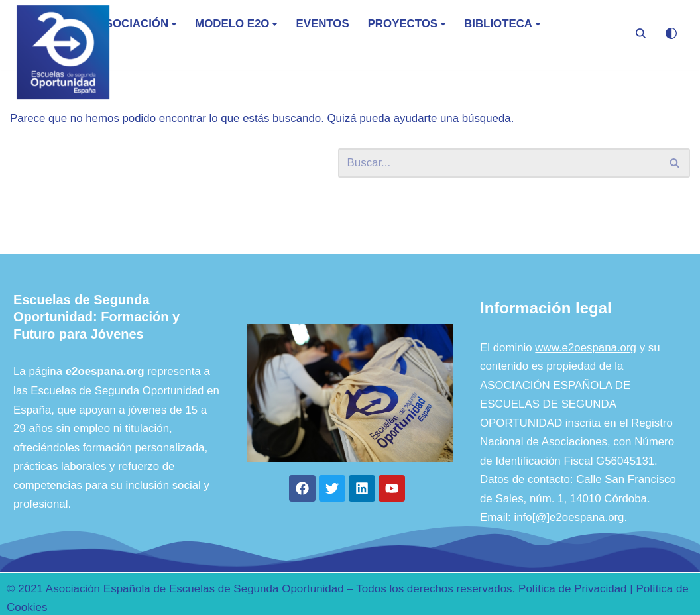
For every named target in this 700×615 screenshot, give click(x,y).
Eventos (324, 24)
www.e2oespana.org (587, 389)
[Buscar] (641, 33)
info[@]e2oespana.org (570, 562)
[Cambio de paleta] (671, 33)
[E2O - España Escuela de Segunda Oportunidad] (63, 52)
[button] (175, 24)
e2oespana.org (105, 414)
